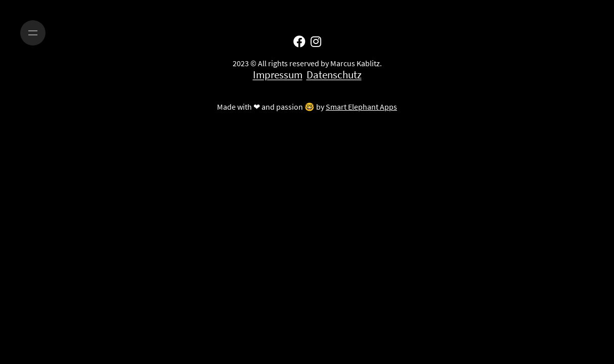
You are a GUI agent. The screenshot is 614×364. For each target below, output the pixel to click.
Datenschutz (334, 75)
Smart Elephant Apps (361, 107)
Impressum (278, 75)
